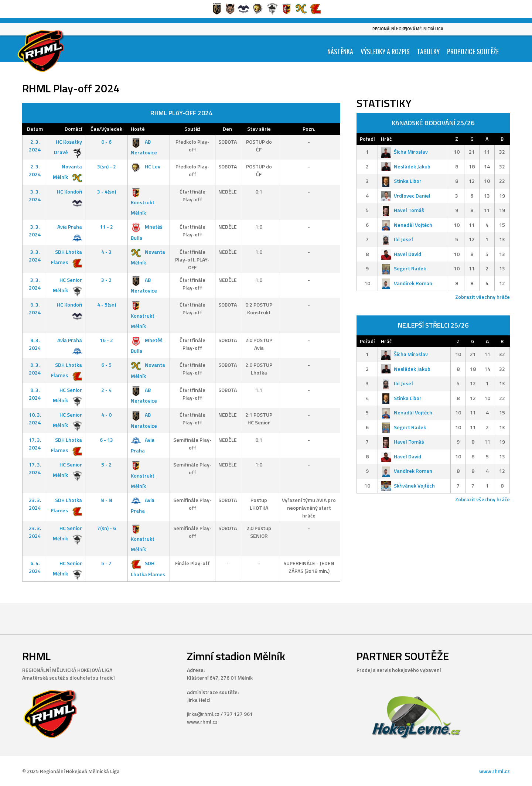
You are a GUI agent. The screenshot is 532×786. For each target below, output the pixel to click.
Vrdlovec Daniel (406, 196)
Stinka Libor (401, 181)
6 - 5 (106, 365)
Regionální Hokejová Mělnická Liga (408, 29)
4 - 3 (106, 252)
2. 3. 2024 (35, 146)
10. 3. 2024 (35, 418)
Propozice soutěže (473, 51)
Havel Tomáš (403, 210)
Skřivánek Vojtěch (408, 486)
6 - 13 (106, 440)
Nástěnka (340, 51)
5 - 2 (106, 464)
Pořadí (367, 139)
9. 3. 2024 (35, 308)
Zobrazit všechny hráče (482, 297)
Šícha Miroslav (404, 152)
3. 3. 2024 (35, 195)
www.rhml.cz (495, 771)
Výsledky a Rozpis (385, 51)
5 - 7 (106, 563)
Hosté (138, 129)
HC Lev (146, 166)
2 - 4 (106, 390)
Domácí (73, 129)
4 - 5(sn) (107, 305)
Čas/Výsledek (106, 129)
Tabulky (428, 51)
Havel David (401, 254)
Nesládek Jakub (406, 166)
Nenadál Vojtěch (407, 225)
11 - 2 (106, 227)
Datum (35, 129)
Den (227, 129)
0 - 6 (106, 142)
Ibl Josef (397, 239)
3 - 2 (106, 280)
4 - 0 (106, 415)
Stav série (259, 129)
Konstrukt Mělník (143, 202)
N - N (106, 500)
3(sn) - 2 (107, 166)
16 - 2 (106, 340)
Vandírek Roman (407, 283)
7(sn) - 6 (107, 528)
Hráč (386, 139)
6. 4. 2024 (35, 567)
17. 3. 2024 (35, 444)
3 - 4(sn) (107, 192)
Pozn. (309, 129)
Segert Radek (403, 268)
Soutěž (192, 129)
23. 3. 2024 (35, 504)
